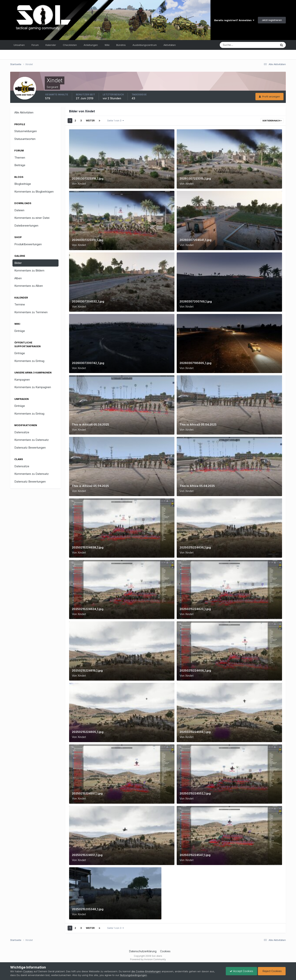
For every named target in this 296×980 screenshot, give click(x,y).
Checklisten (70, 45)
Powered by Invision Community (148, 959)
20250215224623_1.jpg (195, 609)
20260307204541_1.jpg (195, 240)
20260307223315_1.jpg (195, 178)
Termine (20, 304)
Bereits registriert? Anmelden (234, 20)
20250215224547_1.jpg (195, 855)
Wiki (107, 45)
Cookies (165, 951)
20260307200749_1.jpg (196, 301)
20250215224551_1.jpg (87, 855)
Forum (35, 45)
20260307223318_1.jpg (88, 178)
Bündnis (121, 45)
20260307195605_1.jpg (195, 363)
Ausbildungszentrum (145, 45)
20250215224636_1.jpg (195, 547)
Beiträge (20, 165)
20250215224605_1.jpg (88, 732)
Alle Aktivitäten (24, 112)
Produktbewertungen (28, 244)
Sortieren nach (272, 121)
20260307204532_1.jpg (88, 301)
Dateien (19, 210)
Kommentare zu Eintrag (29, 361)
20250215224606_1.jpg (195, 670)
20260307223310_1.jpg (88, 240)
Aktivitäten (170, 45)
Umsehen (19, 45)
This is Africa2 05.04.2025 (90, 486)
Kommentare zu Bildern (29, 270)
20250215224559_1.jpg (195, 732)
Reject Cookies (272, 971)
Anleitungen (91, 45)
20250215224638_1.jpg (88, 547)
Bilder (18, 263)
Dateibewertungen (26, 226)
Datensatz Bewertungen (30, 448)
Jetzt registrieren (272, 20)
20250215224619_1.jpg (87, 670)
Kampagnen (22, 380)
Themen (20, 158)
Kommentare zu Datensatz (32, 440)
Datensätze (22, 432)
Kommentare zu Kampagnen (33, 387)
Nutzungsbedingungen (133, 975)
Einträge (20, 331)
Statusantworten (25, 139)
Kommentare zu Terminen (31, 312)
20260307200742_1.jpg (88, 363)
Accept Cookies (241, 971)
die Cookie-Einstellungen (146, 971)
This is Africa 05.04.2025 (197, 486)
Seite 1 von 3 (116, 121)
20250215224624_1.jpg (88, 609)
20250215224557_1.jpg (87, 793)
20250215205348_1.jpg (88, 909)
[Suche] (235, 45)
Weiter (90, 121)
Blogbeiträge (23, 184)
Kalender (51, 45)
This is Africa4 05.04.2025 (91, 424)
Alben (18, 278)
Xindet (82, 184)
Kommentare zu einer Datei (32, 218)
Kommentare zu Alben (29, 286)
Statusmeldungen (26, 131)
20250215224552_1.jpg (195, 793)
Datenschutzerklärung (143, 951)
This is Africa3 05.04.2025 (198, 424)
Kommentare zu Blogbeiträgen (34, 192)
